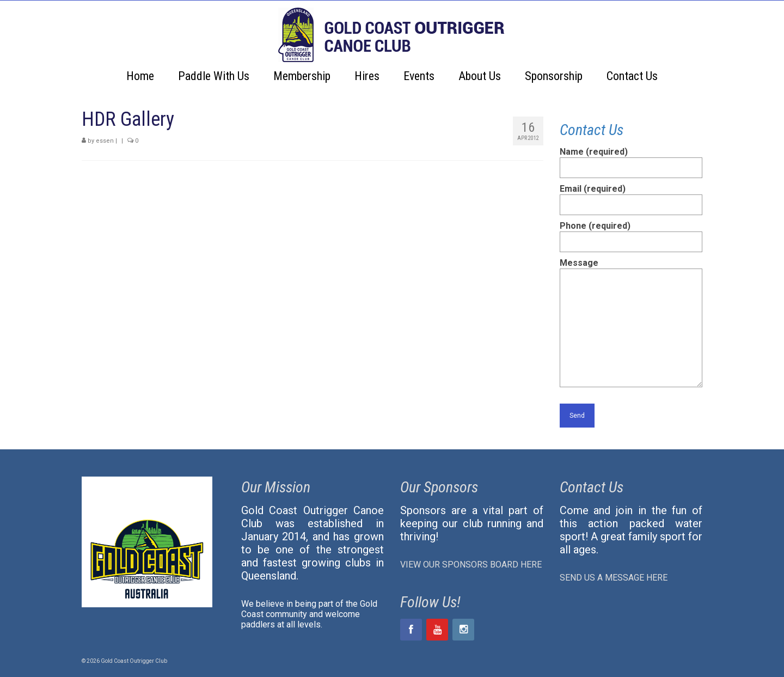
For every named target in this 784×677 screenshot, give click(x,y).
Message (631, 268)
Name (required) (631, 160)
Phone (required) (631, 234)
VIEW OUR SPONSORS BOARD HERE (471, 565)
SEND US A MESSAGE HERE (614, 578)
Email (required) (631, 197)
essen (105, 141)
